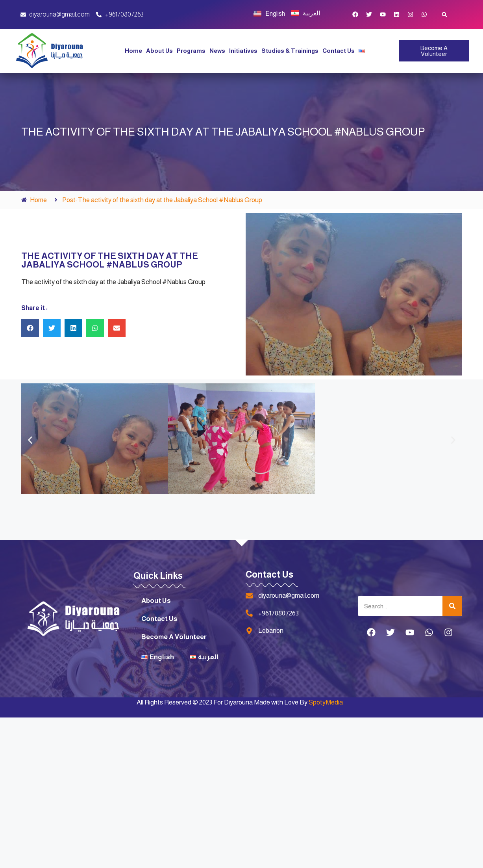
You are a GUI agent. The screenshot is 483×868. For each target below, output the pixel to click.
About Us (159, 51)
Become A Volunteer (174, 637)
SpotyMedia (326, 702)
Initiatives (243, 51)
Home (133, 51)
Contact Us (339, 51)
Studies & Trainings (290, 51)
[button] (444, 14)
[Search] (452, 606)
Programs (191, 51)
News (217, 51)
